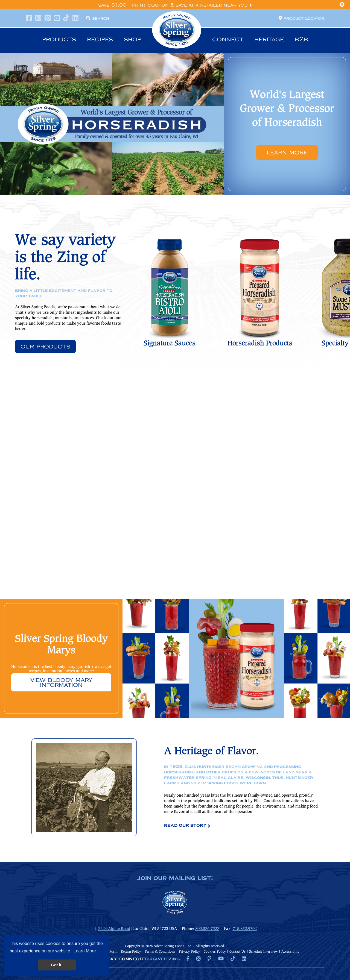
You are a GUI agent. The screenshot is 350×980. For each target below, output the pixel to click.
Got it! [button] (57, 965)
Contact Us (237, 952)
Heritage (269, 39)
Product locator (301, 18)
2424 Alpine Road (114, 929)
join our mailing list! (175, 878)
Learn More (287, 152)
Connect (228, 39)
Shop (132, 39)
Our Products (45, 347)
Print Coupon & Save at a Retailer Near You (192, 5)
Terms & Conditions (160, 952)
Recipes (100, 39)
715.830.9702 (245, 929)
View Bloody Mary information (61, 682)
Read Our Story (185, 825)
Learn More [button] (85, 951)
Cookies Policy (215, 952)
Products (59, 39)
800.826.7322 (207, 929)
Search (98, 18)
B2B (301, 39)
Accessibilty (290, 952)
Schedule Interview (263, 952)
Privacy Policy (189, 952)
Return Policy (131, 952)
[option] (175, 124)
